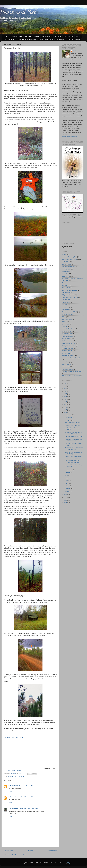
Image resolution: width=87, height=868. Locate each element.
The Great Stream (74, 40)
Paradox (28, 36)
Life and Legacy (67, 331)
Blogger (70, 863)
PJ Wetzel (76, 51)
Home (6, 36)
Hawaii (64, 317)
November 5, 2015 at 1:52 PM (29, 808)
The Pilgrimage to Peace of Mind (72, 372)
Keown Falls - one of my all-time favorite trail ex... (74, 457)
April (67, 483)
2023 (66, 391)
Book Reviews (66, 269)
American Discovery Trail (69, 257)
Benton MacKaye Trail (68, 267)
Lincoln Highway (67, 334)
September (69, 470)
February (68, 489)
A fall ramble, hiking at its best (74, 437)
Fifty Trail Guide (9, 40)
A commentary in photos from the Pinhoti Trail (74, 449)
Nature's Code (47, 36)
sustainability (66, 367)
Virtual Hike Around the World (71, 376)
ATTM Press (65, 262)
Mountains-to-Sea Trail (69, 343)
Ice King (64, 326)
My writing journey (67, 348)
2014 (66, 495)
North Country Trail (67, 351)
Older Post (53, 851)
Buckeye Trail (66, 276)
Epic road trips (66, 300)
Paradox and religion (68, 356)
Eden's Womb (66, 292)
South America (66, 364)
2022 (66, 394)
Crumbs (58, 36)
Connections (68, 36)
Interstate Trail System (68, 329)
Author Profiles (66, 264)
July (67, 475)
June (67, 478)
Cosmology (65, 285)
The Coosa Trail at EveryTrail (13, 737)
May (67, 481)
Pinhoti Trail (65, 362)
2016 (66, 410)
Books (37, 36)
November (69, 418)
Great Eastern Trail (14, 777)
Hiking (23, 777)
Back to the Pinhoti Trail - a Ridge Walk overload (73, 462)
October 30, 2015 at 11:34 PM (24, 797)
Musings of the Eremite (69, 346)
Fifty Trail (64, 305)
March (68, 486)
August (68, 473)
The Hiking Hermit (67, 369)
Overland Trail (66, 353)
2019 (66, 402)
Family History (66, 302)
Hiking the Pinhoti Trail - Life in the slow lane (74, 440)
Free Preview (66, 309)
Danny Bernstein (14, 808)
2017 (66, 407)
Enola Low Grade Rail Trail (70, 297)
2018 (66, 405)
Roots (78, 36)
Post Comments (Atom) (19, 855)
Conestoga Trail (67, 283)
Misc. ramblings (66, 339)
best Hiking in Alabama (14, 770)
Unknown (12, 785)
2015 (66, 413)
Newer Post (8, 851)
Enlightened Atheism (68, 295)
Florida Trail (65, 307)
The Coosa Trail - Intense (73, 423)
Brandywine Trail (67, 271)
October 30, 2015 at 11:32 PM (24, 785)
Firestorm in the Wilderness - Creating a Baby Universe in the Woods (41, 40)
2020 (66, 399)
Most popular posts (67, 341)
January (68, 491)
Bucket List (65, 274)
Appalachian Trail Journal (69, 259)
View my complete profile (69, 137)
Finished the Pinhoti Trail (73, 425)
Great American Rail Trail (69, 312)
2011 (66, 503)
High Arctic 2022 (67, 319)
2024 (66, 389)
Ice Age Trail (65, 324)
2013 (66, 497)
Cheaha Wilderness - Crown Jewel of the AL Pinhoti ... (74, 433)
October (68, 420)
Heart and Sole (19, 12)
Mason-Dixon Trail (67, 336)
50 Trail (64, 254)
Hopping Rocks (17, 36)
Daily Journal (66, 288)
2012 (66, 500)
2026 (66, 383)
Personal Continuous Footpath (71, 358)
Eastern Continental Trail (69, 290)
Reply (10, 791)
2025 (66, 386)
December (69, 415)
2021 (66, 397)
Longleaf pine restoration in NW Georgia (73, 453)
